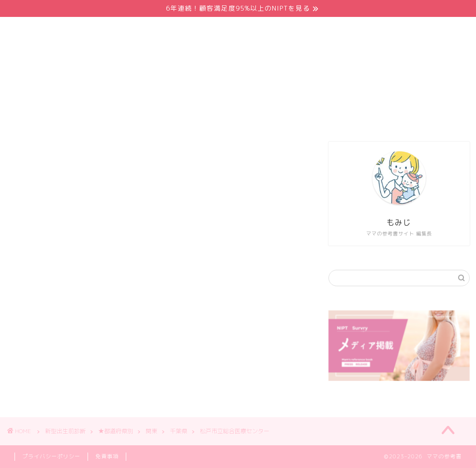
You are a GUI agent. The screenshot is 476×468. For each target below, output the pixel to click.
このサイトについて (376, 117)
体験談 (308, 117)
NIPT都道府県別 (247, 117)
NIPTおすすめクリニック (155, 117)
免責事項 (107, 456)
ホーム (79, 117)
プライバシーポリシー (51, 456)
